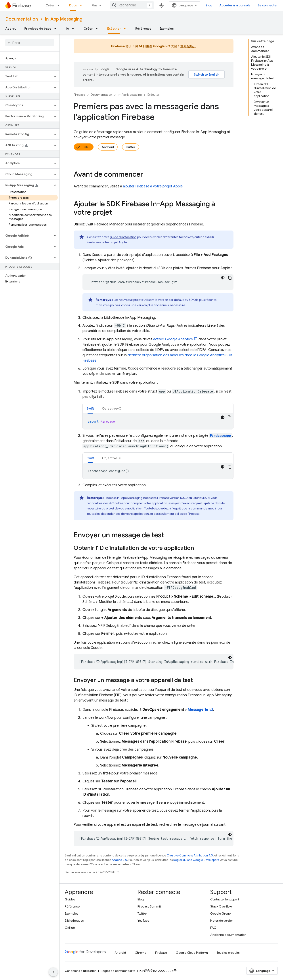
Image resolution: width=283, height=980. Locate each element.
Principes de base (38, 29)
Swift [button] (90, 408)
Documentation (22, 19)
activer (173, 339)
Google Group (220, 913)
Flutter (131, 147)
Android (108, 147)
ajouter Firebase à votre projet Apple (153, 186)
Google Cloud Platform (192, 953)
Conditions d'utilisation (81, 971)
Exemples (167, 29)
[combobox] (132, 5)
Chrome (141, 953)
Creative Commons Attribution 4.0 (190, 855)
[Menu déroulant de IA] (74, 29)
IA (67, 29)
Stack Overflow (221, 906)
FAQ (213, 928)
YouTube (143, 921)
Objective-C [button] (112, 408)
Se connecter (268, 5)
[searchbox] (30, 43)
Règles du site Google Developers (196, 860)
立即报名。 (188, 46)
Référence (143, 29)
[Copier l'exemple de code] (230, 278)
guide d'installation (123, 237)
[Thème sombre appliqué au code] (223, 278)
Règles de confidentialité (118, 971)
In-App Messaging (64, 19)
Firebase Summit (149, 906)
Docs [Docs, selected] (73, 5)
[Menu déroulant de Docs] (82, 5)
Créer (50, 5)
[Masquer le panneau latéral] (53, 972)
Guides (70, 899)
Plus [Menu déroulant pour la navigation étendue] (95, 5)
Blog (209, 5)
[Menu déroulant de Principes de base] (57, 29)
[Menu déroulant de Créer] (60, 5)
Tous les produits (228, 953)
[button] (26, 76)
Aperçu (11, 29)
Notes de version (222, 921)
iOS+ (86, 147)
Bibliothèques (74, 921)
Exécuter (153, 95)
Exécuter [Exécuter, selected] (114, 29)
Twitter (142, 913)
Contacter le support (225, 899)
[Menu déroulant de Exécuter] (126, 29)
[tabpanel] (158, 421)
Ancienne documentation (228, 935)
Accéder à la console (235, 5)
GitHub (70, 928)
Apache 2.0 (120, 860)
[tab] (90, 408)
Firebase (79, 95)
